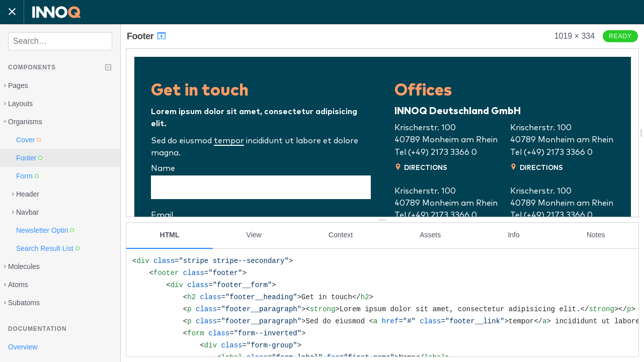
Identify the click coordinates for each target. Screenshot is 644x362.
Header (28, 194)
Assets (430, 235)
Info (513, 235)
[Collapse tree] (108, 67)
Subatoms (24, 303)
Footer (147, 36)
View (254, 235)
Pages (18, 85)
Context (341, 235)
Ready (620, 36)
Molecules (24, 266)
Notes (596, 235)
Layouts (20, 104)
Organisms (25, 122)
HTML (170, 235)
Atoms (18, 285)
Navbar (27, 212)
